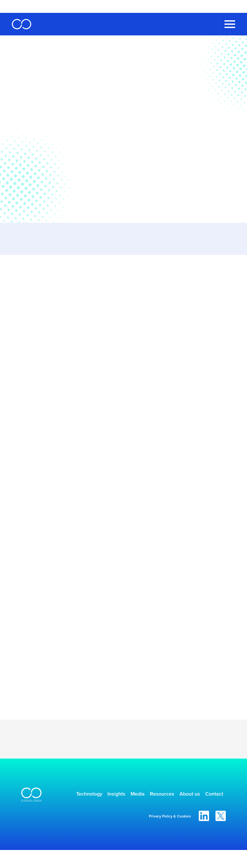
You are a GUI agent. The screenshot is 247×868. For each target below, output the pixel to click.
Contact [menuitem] (210, 811)
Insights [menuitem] (116, 795)
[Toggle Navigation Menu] (230, 24)
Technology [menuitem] (83, 795)
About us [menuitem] (209, 795)
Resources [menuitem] (175, 795)
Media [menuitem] (144, 795)
